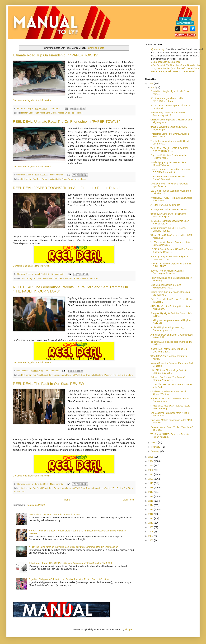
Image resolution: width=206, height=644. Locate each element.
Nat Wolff (69, 278)
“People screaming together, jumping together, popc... (169, 128)
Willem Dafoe (20, 492)
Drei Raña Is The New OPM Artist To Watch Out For (55, 515)
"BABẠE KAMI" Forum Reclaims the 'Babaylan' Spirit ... (169, 215)
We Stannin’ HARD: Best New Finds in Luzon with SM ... (170, 436)
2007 (151, 536)
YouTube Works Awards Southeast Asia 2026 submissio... (170, 244)
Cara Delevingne (44, 278)
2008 (151, 532)
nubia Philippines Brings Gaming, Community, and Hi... (167, 329)
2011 (151, 518)
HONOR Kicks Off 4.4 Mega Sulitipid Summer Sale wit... (169, 372)
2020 (151, 479)
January (155, 451)
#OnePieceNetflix (160, 62)
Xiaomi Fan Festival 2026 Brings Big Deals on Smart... (169, 350)
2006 (151, 540)
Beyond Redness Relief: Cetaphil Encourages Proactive (167, 272)
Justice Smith (64, 113)
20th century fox (28, 179)
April (154, 87)
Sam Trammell (88, 375)
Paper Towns (77, 113)
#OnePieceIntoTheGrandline (166, 65)
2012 (151, 514)
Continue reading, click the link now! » (32, 100)
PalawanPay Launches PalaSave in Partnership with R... (168, 114)
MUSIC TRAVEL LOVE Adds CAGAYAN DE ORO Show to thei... (170, 171)
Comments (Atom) (36, 505)
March (154, 442)
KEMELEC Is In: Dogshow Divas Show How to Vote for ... (170, 222)
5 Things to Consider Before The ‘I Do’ (170, 209)
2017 (151, 492)
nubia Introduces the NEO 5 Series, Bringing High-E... (168, 229)
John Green (51, 113)
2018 (151, 488)
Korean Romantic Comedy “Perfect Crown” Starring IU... (168, 178)
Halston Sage (27, 113)
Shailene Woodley (103, 375)
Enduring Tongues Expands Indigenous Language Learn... (170, 258)
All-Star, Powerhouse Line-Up (165, 205)
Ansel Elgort (42, 375)
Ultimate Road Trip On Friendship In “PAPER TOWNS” (56, 55)
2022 (151, 470)
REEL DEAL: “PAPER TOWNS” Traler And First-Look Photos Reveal (67, 188)
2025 (151, 457)
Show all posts (96, 48)
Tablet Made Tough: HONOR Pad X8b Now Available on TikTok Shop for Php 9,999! (71, 563)
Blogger (129, 629)
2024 (151, 461)
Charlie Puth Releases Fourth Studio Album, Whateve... (169, 393)
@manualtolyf (158, 49)
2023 (151, 466)
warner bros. (80, 179)
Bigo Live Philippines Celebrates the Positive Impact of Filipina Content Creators (69, 579)
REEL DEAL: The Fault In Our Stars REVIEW (49, 384)
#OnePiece (175, 62)
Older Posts (129, 500)
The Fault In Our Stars (123, 375)
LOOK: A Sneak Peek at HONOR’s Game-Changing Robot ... (172, 251)
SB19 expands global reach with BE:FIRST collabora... (167, 100)
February (156, 447)
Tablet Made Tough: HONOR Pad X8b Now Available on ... (169, 150)
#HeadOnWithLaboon (191, 65)
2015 (151, 501)
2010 (151, 523)
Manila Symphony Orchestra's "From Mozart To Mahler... (169, 164)
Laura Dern (66, 375)
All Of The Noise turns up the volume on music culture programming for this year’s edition (73, 547)
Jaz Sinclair (40, 113)
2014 (151, 505)
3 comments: (56, 109)
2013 (151, 510)
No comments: (57, 175)
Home (67, 500)
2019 (151, 483)
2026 (151, 84)
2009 (151, 527)
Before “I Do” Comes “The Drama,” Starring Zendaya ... (168, 379)
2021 (151, 474)
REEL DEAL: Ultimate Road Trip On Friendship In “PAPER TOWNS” (66, 121)
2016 (151, 496)
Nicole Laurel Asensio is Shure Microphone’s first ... (166, 286)
